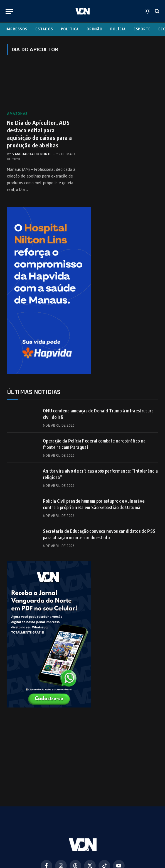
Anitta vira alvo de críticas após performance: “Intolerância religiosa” (100, 474)
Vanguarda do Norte (32, 154)
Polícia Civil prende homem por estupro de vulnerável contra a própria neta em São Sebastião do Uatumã (94, 504)
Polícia (118, 29)
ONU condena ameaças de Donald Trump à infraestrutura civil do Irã (98, 414)
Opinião (94, 29)
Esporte (142, 29)
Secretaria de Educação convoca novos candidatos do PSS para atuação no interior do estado (99, 534)
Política (70, 29)
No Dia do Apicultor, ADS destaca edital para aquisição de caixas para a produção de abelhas (39, 134)
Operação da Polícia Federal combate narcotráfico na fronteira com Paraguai (94, 444)
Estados (44, 29)
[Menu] (9, 11)
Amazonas (17, 114)
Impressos (17, 29)
